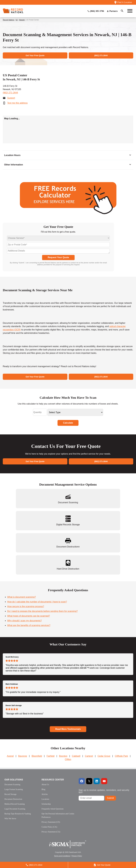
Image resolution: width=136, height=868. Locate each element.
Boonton (63, 756)
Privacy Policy (77, 856)
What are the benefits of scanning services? (29, 625)
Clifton (68, 759)
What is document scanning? (21, 597)
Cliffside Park (121, 756)
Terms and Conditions (62, 856)
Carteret (89, 756)
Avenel (10, 756)
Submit (110, 798)
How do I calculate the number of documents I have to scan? (37, 602)
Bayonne (23, 756)
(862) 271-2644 (10, 93)
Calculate (68, 423)
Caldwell (76, 756)
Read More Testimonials (68, 729)
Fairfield (50, 756)
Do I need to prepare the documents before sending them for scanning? (42, 611)
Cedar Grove (104, 756)
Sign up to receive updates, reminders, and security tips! (104, 791)
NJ (17, 20)
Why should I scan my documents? (24, 621)
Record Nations (9, 20)
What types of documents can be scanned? (29, 616)
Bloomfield (37, 756)
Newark (22, 20)
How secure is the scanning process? (26, 606)
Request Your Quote (58, 257)
